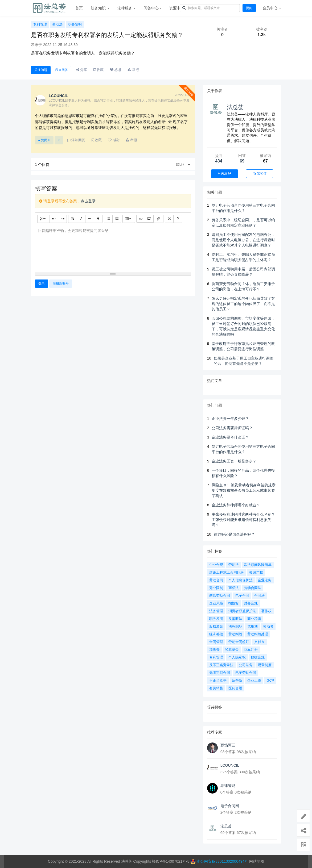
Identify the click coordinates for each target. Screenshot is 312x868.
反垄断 (237, 680)
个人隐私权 (237, 657)
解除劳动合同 (220, 596)
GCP (270, 680)
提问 (249, 8)
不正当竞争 (218, 680)
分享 (82, 70)
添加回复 (76, 140)
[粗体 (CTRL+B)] (73, 219)
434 (219, 161)
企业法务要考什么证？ (230, 437)
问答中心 (153, 8)
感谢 (116, 70)
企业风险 (216, 603)
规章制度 (265, 665)
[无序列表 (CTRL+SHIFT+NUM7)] (108, 219)
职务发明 (75, 24)
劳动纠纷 (235, 634)
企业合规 (216, 565)
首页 (79, 8)
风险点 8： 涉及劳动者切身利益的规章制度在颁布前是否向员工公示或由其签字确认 (244, 490)
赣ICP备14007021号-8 (171, 861)
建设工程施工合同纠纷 (227, 572)
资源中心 (178, 8)
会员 (272, 8)
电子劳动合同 (246, 673)
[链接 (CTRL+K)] (141, 219)
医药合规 (235, 688)
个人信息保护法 (241, 580)
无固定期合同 (220, 673)
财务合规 (251, 603)
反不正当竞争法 (221, 665)
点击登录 (88, 201)
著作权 (266, 611)
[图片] (149, 219)
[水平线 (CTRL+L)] (90, 219)
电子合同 (242, 596)
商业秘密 (254, 619)
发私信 (259, 173)
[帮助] (178, 219)
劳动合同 (216, 580)
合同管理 (216, 642)
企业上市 (254, 680)
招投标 (234, 603)
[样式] (44, 219)
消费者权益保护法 (242, 611)
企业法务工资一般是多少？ (234, 461)
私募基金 (232, 650)
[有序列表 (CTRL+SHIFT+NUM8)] (117, 219)
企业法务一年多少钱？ (230, 419)
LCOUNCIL (230, 765)
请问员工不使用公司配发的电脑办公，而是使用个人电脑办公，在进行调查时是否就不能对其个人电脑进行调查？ (243, 240)
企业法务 (265, 580)
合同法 (259, 596)
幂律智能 (228, 786)
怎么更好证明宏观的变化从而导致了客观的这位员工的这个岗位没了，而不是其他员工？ (243, 304)
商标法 (234, 588)
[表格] (129, 219)
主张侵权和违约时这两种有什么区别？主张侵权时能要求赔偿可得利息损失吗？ (243, 520)
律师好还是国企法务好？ (234, 534)
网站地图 (257, 861)
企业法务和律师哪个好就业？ (236, 505)
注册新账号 (61, 283)
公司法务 (246, 665)
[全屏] (169, 219)
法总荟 (235, 107)
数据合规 (258, 657)
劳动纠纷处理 (258, 634)
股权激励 (216, 626)
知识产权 (256, 572)
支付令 (259, 642)
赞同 (44, 140)
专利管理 (40, 24)
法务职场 (235, 626)
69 (242, 161)
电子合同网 (230, 806)
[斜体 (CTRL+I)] (81, 219)
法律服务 (127, 8)
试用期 (253, 626)
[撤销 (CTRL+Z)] (54, 219)
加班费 (214, 650)
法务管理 (216, 611)
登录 (42, 283)
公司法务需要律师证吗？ (232, 428)
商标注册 (251, 650)
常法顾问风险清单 (258, 565)
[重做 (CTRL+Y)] (62, 219)
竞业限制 (216, 588)
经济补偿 (216, 634)
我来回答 (61, 70)
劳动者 (268, 626)
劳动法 (57, 24)
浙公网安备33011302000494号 (222, 861)
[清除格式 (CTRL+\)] (98, 219)
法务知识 (100, 8)
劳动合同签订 (239, 642)
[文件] (158, 219)
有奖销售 (216, 688)
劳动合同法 (253, 588)
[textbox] (113, 248)
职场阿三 (228, 745)
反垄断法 (235, 619)
